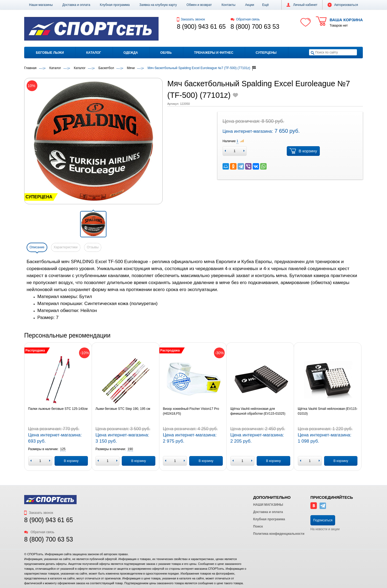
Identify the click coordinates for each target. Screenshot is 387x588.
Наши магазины (41, 5)
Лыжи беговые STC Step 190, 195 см (123, 409)
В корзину (303, 151)
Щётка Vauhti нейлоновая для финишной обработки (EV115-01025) (258, 411)
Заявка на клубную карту (158, 5)
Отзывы (93, 247)
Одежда (131, 53)
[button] (266, 5)
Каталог (94, 53)
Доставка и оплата (76, 5)
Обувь (166, 53)
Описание (37, 247)
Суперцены (266, 53)
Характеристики (66, 247)
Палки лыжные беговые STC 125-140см (58, 409)
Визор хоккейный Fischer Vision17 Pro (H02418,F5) (191, 411)
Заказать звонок (191, 19)
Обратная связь (245, 19)
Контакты (228, 5)
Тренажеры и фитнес (214, 53)
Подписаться (323, 520)
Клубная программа (115, 5)
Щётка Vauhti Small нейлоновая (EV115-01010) (328, 411)
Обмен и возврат (199, 5)
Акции (250, 5)
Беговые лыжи (50, 53)
